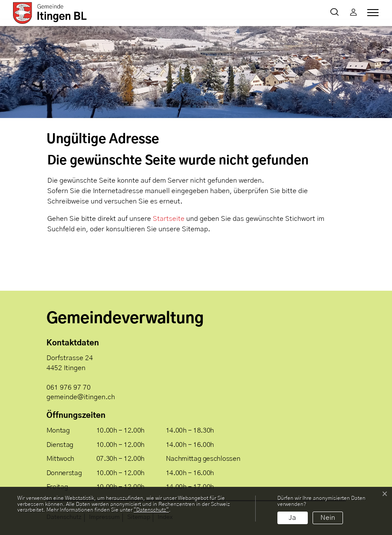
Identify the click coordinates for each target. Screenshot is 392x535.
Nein (328, 518)
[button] (336, 13)
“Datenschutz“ (151, 510)
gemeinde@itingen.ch (81, 397)
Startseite (169, 219)
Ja (292, 518)
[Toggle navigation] (372, 13)
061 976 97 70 (69, 387)
